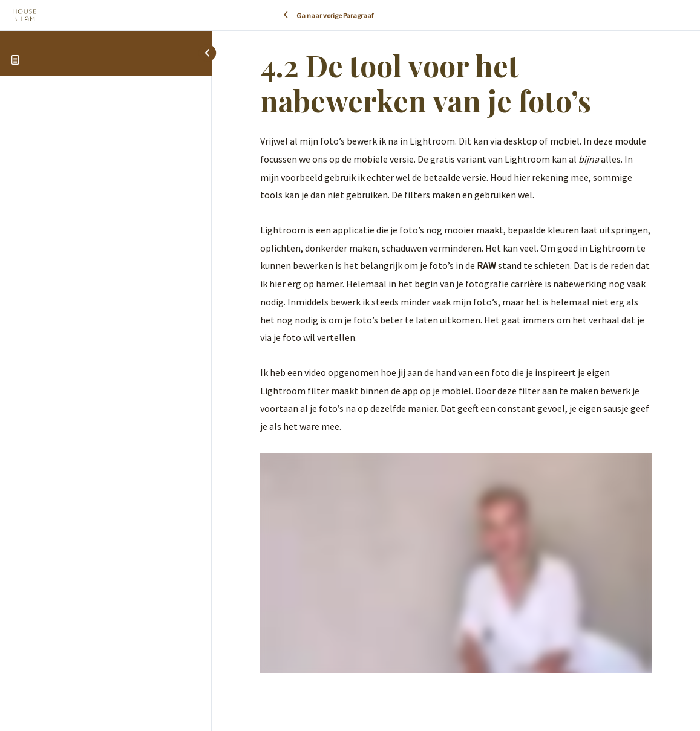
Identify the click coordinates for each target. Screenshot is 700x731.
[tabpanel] (456, 402)
